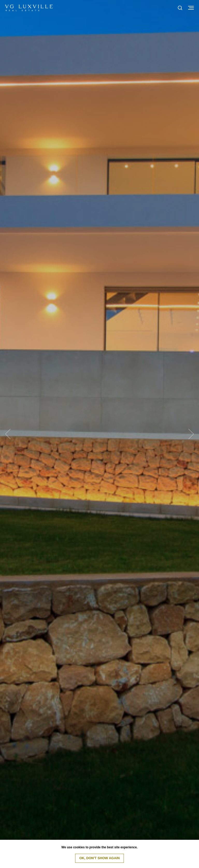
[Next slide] (191, 434)
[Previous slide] (8, 434)
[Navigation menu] (191, 8)
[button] (180, 8)
